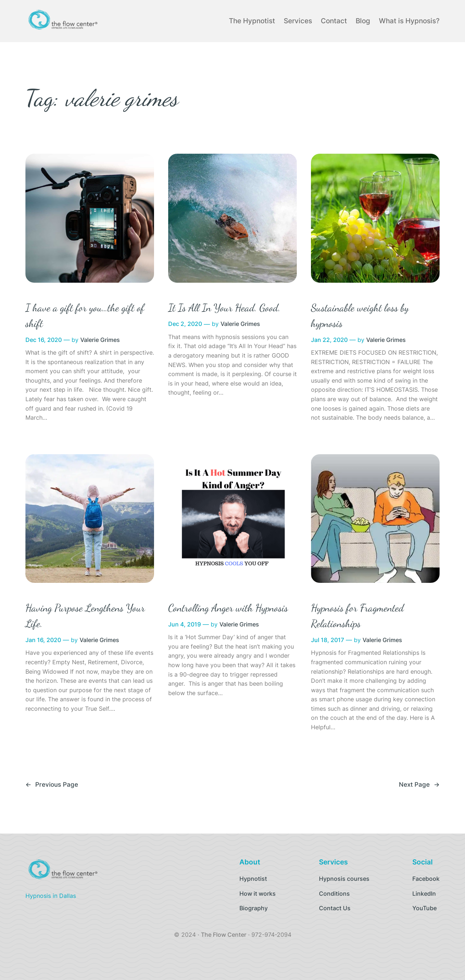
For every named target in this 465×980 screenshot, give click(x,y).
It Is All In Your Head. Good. (224, 308)
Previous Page (52, 785)
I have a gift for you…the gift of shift (85, 316)
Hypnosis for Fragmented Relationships (357, 616)
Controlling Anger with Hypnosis (228, 608)
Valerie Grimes (100, 340)
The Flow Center (224, 935)
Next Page (419, 785)
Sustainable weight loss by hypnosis (360, 316)
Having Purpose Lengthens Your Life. (85, 616)
